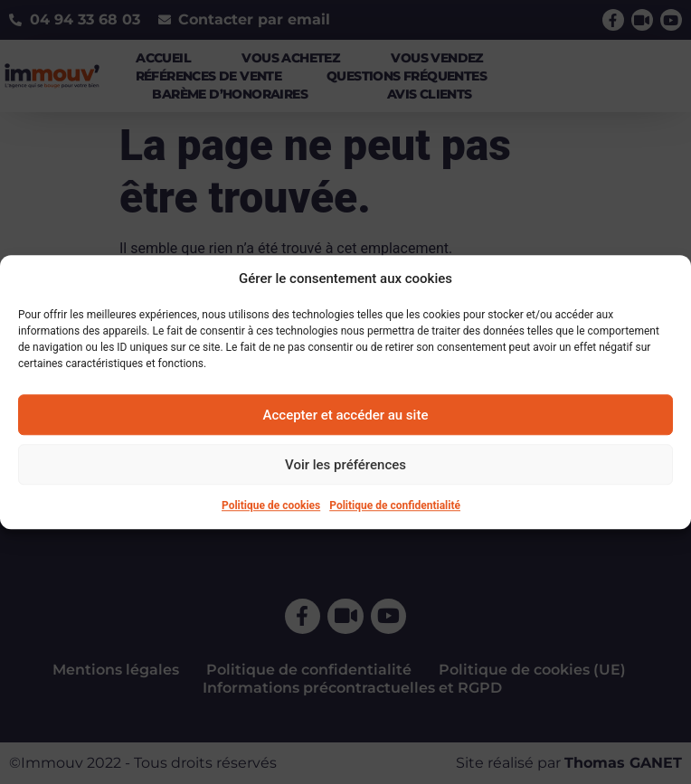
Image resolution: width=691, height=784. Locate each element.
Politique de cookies (271, 505)
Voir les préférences (345, 465)
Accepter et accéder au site (346, 415)
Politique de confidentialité (395, 505)
